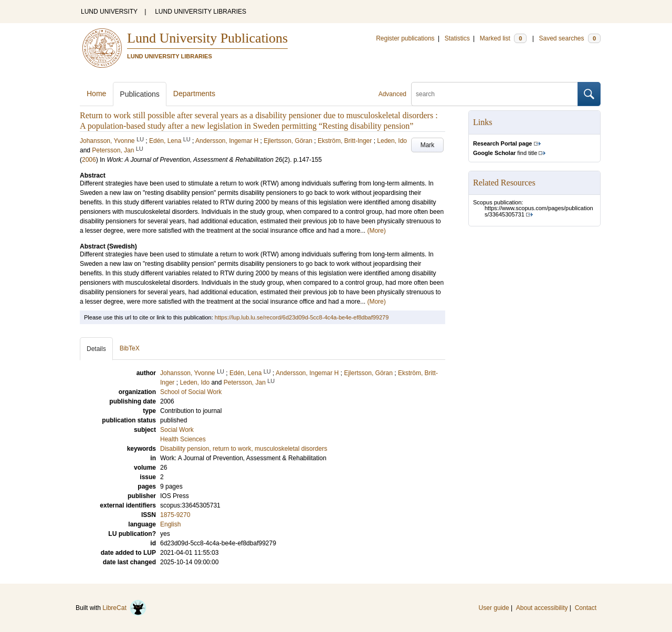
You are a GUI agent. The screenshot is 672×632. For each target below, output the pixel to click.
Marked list (503, 38)
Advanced (392, 94)
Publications (140, 94)
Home (96, 94)
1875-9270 (175, 515)
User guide (494, 608)
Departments (194, 94)
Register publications (405, 38)
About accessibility (542, 608)
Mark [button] (428, 145)
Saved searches (570, 38)
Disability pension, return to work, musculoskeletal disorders (244, 449)
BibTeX (130, 348)
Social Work (177, 430)
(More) (376, 231)
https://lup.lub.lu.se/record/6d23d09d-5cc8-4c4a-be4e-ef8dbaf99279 (302, 317)
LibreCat (124, 608)
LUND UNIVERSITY (109, 12)
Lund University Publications (207, 38)
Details (96, 349)
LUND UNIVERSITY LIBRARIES (201, 12)
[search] (495, 94)
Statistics (457, 38)
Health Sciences (183, 439)
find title (505, 153)
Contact (586, 608)
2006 (89, 160)
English (170, 524)
